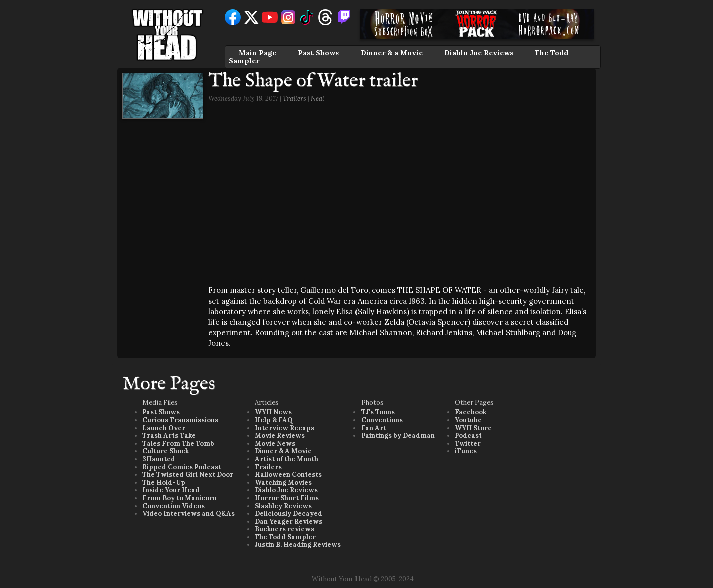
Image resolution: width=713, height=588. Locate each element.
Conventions (382, 420)
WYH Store (473, 428)
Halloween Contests (288, 475)
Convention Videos (173, 506)
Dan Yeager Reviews (289, 522)
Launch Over (164, 428)
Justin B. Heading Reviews (298, 545)
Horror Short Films (287, 498)
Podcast (468, 435)
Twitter (468, 444)
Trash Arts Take (169, 435)
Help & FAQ (274, 420)
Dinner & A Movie (283, 451)
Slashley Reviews (283, 506)
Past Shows (318, 53)
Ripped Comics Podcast (182, 467)
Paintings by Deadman (398, 435)
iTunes (466, 451)
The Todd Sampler (285, 537)
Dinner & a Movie (392, 53)
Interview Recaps (285, 428)
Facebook (470, 412)
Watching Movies (283, 483)
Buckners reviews (285, 529)
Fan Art (374, 428)
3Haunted (159, 459)
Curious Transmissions (180, 420)
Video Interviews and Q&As (189, 514)
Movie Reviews (280, 435)
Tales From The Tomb (178, 444)
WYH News (273, 412)
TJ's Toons (378, 412)
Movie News (275, 444)
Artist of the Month (287, 459)
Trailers (295, 98)
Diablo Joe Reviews (479, 53)
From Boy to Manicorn (180, 498)
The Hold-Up (164, 483)
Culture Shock (165, 451)
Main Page (258, 53)
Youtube (468, 420)
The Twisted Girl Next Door (188, 475)
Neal (318, 98)
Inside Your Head (171, 490)
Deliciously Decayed (289, 514)
